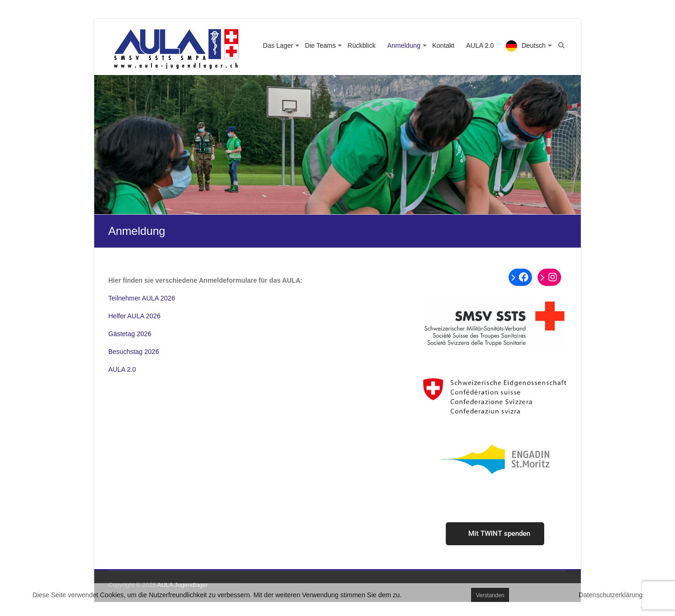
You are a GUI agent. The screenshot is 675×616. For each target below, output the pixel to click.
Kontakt (443, 45)
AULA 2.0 (480, 45)
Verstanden (490, 595)
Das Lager (278, 45)
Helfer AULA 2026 (134, 316)
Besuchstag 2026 (134, 352)
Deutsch (534, 45)
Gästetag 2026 (130, 334)
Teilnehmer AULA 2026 (142, 298)
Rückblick (361, 45)
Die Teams (320, 45)
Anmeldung (404, 45)
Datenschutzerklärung (611, 595)
